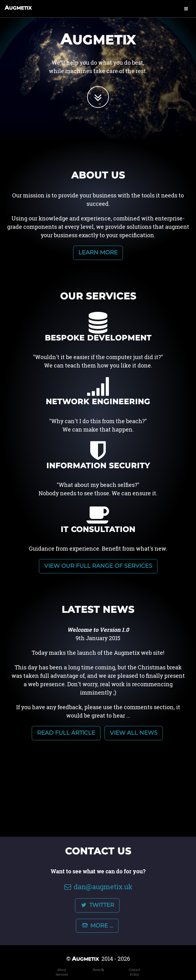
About (62, 970)
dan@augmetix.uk (98, 887)
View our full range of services (98, 566)
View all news (134, 733)
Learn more (98, 252)
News (97, 970)
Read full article (66, 733)
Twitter (97, 905)
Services (62, 975)
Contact (135, 970)
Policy (135, 975)
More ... (97, 926)
